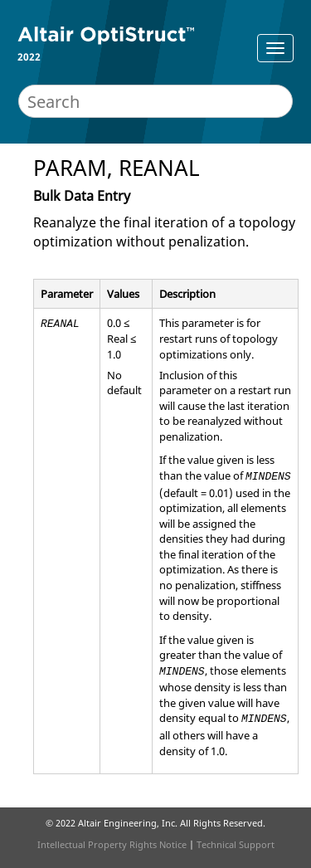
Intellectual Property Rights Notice (112, 844)
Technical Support (236, 844)
